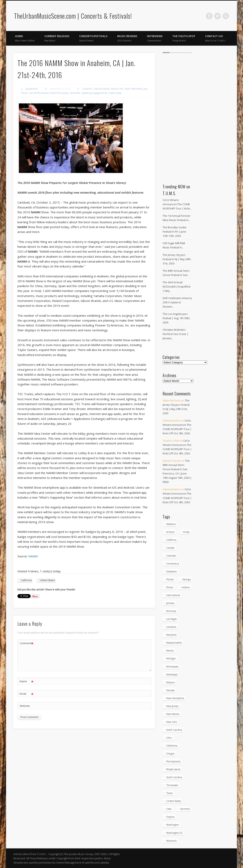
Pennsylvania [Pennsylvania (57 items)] (173, 761)
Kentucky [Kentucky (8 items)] (171, 611)
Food (127, 89)
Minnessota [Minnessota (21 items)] (172, 667)
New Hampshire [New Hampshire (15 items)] (175, 698)
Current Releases (57, 38)
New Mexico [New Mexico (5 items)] (173, 714)
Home (25, 38)
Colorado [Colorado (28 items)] (171, 556)
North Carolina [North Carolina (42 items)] (174, 730)
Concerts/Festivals (93, 38)
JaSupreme (32, 89)
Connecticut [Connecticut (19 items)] (173, 564)
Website (25, 706)
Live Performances (39, 93)
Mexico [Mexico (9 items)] (170, 651)
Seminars (75, 93)
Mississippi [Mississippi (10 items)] (172, 674)
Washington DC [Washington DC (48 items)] (175, 833)
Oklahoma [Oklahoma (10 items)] (172, 746)
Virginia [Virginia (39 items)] (170, 817)
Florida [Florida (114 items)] (170, 579)
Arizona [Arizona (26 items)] (170, 532)
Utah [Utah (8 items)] (169, 809)
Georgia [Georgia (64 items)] (187, 579)
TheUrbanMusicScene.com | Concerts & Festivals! (73, 16)
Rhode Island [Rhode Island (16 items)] (173, 769)
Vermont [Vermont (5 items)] (185, 809)
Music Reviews (127, 38)
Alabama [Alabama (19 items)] (171, 524)
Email (27, 694)
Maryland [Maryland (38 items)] (171, 635)
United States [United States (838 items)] (174, 801)
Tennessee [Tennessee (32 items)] (172, 785)
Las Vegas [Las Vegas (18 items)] (171, 619)
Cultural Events (101, 89)
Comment (27, 643)
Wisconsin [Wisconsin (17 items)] (172, 841)
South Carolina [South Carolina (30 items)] (174, 777)
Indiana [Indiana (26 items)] (186, 587)
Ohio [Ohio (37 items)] (169, 738)
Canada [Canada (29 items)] (170, 548)
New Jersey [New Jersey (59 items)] (172, 706)
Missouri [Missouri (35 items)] (171, 682)
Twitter (217, 16)
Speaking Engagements (94, 93)
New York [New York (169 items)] (172, 722)
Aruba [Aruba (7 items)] (186, 532)
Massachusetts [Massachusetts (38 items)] (174, 643)
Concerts (87, 89)
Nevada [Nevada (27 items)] (170, 690)
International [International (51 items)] (173, 595)
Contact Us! (215, 38)
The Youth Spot (184, 38)
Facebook (209, 16)
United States (47, 580)
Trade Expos (115, 93)
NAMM (33, 556)
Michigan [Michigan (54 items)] (171, 658)
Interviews (155, 38)
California (26, 580)
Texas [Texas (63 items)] (169, 793)
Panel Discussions (59, 93)
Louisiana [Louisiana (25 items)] (171, 627)
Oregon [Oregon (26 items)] (170, 754)
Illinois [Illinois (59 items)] (170, 587)
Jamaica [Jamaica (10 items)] (170, 603)
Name (27, 681)
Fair (121, 89)
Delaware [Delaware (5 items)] (172, 571)
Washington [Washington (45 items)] (173, 825)
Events (114, 89)
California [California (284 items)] (171, 540)
